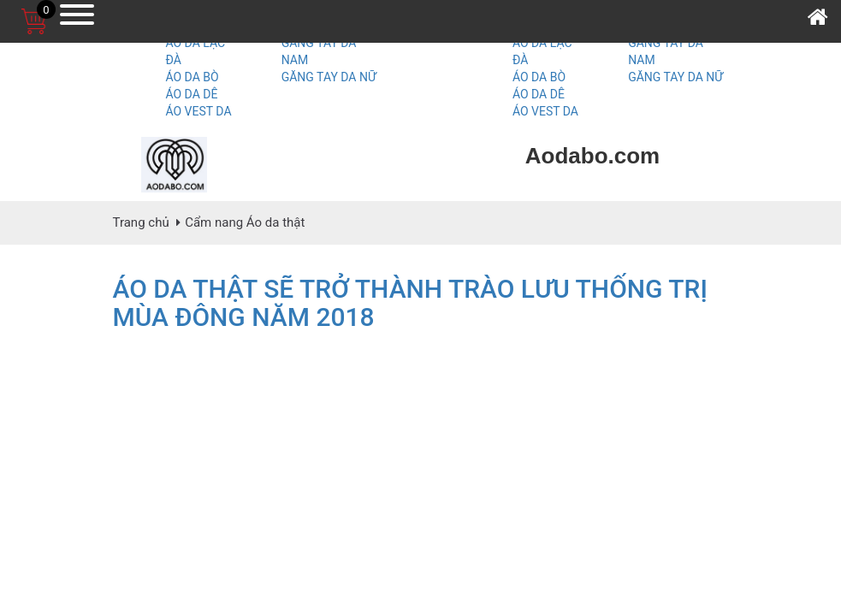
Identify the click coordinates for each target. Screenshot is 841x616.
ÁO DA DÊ (191, 94)
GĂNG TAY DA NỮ (329, 77)
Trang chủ (141, 222)
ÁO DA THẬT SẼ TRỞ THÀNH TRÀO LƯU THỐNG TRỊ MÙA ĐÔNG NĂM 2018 (410, 303)
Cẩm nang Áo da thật (245, 222)
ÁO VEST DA (198, 111)
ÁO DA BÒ (192, 77)
